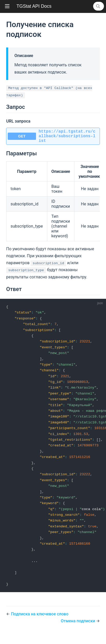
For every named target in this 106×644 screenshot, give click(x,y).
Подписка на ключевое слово (39, 625)
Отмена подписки (78, 632)
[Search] (99, 6)
